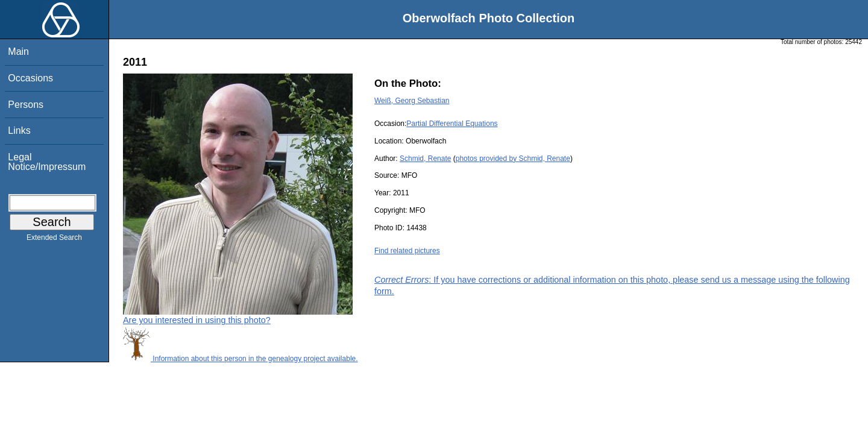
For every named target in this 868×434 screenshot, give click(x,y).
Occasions (30, 78)
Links (19, 131)
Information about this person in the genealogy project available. (241, 359)
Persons (26, 105)
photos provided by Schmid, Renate (513, 159)
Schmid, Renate (425, 159)
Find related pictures (407, 251)
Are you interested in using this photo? (197, 320)
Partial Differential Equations (452, 124)
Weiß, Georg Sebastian (412, 101)
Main (18, 52)
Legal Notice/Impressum (47, 162)
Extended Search (54, 240)
